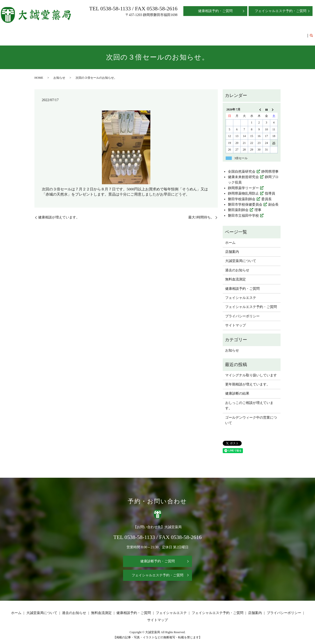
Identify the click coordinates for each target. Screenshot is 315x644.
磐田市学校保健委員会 (245, 200)
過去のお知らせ (142, 33)
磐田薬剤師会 (238, 205)
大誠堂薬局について (111, 33)
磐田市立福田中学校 (243, 211)
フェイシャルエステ (235, 33)
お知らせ (59, 73)
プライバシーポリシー (242, 312)
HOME (39, 73)
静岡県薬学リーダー (243, 183)
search (311, 33)
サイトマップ (236, 321)
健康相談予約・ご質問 (199, 33)
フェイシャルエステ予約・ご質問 (280, 33)
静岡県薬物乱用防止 (243, 189)
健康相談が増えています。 (59, 213)
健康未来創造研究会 (243, 172)
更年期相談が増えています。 (248, 380)
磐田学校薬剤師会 (242, 194)
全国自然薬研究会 (242, 167)
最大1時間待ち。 (201, 213)
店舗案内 (85, 33)
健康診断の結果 (237, 389)
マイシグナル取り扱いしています (251, 371)
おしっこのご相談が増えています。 (249, 401)
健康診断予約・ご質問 (157, 557)
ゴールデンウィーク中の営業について (251, 416)
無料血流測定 (168, 33)
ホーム (70, 33)
